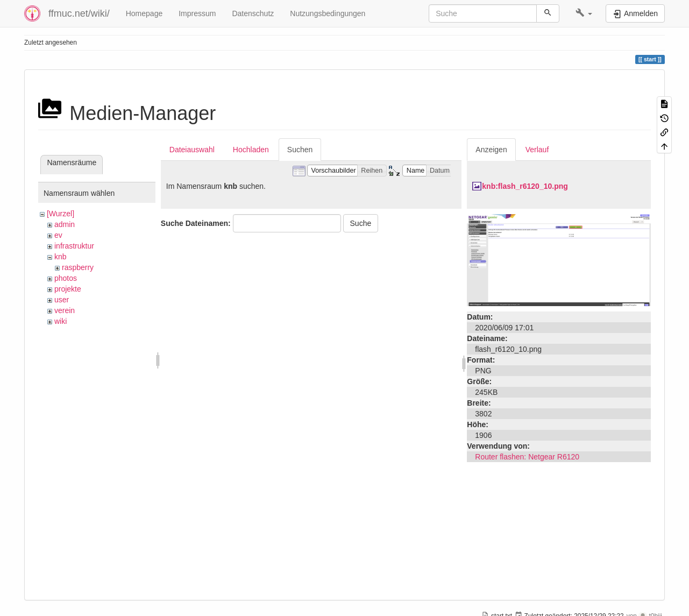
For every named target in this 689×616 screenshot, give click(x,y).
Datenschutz (253, 13)
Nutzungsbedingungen (328, 13)
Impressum (197, 13)
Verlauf (537, 150)
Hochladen (251, 150)
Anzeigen (491, 150)
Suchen (300, 150)
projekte (68, 289)
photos (66, 278)
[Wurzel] (61, 214)
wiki (61, 321)
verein (65, 310)
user (62, 300)
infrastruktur (74, 246)
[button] (584, 13)
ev (58, 235)
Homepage (144, 13)
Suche (361, 223)
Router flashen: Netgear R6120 (527, 457)
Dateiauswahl (192, 150)
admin (65, 224)
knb (61, 257)
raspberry (78, 267)
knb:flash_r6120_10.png (525, 186)
